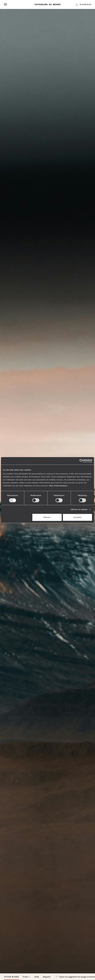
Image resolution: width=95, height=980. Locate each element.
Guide (37, 977)
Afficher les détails (79, 509)
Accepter (77, 517)
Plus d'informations (58, 486)
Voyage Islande (11, 977)
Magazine (47, 977)
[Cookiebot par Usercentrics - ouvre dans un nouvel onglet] (81, 461)
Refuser (47, 517)
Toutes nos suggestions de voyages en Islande (75, 977)
